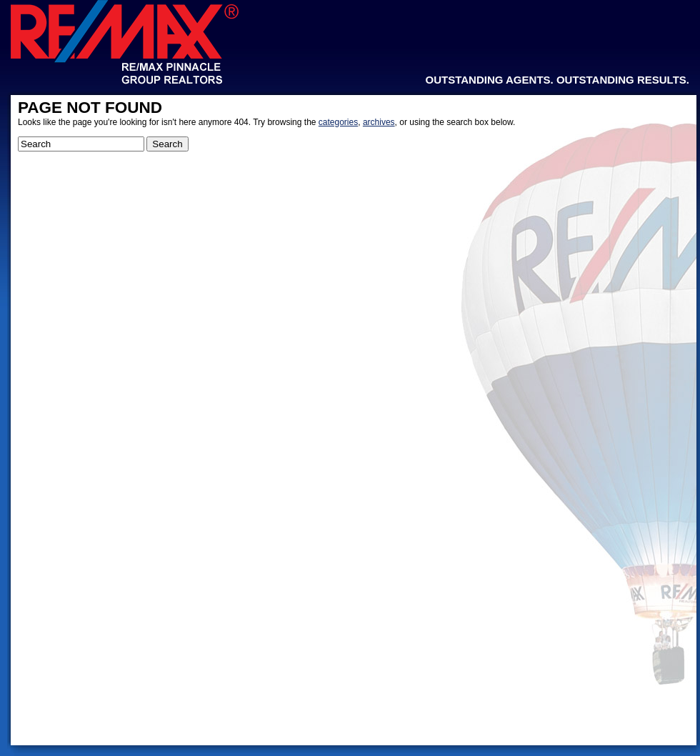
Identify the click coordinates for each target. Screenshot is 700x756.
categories (338, 122)
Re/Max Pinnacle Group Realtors (125, 42)
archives (379, 122)
